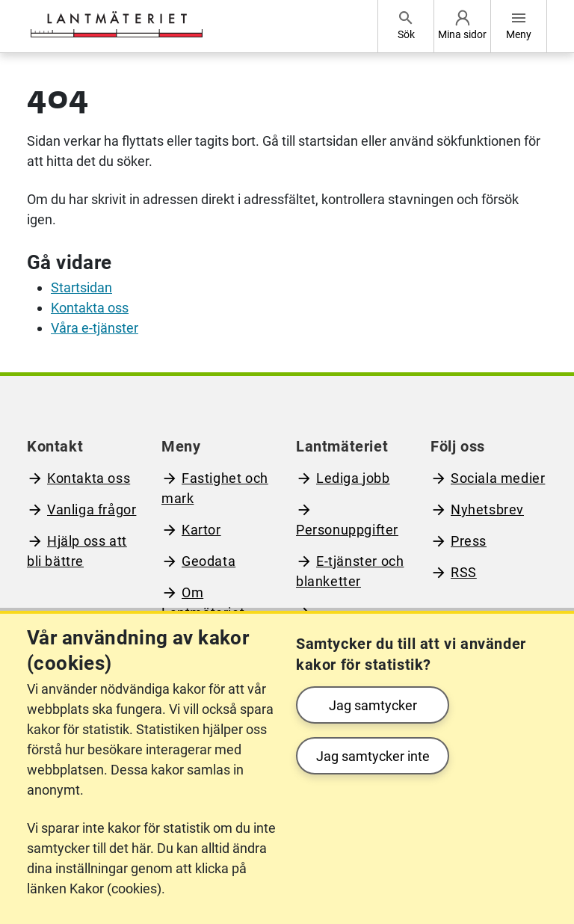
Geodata (209, 561)
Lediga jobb (353, 478)
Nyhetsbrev (487, 509)
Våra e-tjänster (95, 328)
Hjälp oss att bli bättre (77, 551)
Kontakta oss (90, 308)
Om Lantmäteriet (203, 603)
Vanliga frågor (92, 509)
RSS (464, 572)
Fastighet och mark (215, 488)
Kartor (201, 530)
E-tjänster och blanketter (350, 571)
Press (469, 541)
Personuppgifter (347, 530)
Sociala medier (498, 478)
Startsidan (81, 287)
